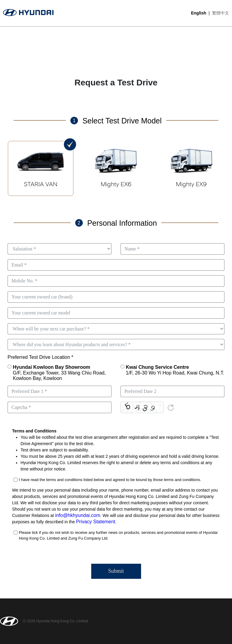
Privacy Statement (93, 522)
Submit (116, 571)
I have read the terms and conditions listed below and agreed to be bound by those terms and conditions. (110, 480)
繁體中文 (221, 13)
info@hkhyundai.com (75, 515)
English (199, 13)
